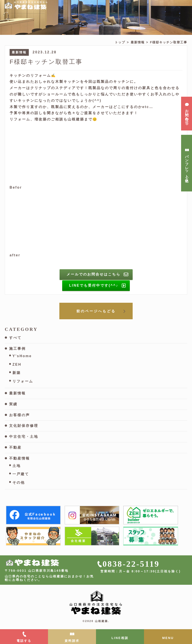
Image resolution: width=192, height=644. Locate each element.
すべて (15, 338)
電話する (24, 641)
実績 (13, 404)
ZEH (17, 364)
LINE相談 (120, 638)
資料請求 (72, 641)
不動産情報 (20, 458)
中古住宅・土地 (24, 437)
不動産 (15, 447)
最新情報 (138, 42)
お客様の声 (20, 415)
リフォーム (23, 381)
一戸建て (21, 474)
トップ (120, 42)
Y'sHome (22, 356)
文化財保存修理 (24, 426)
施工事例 (17, 349)
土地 (17, 466)
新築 (17, 373)
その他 (19, 483)
